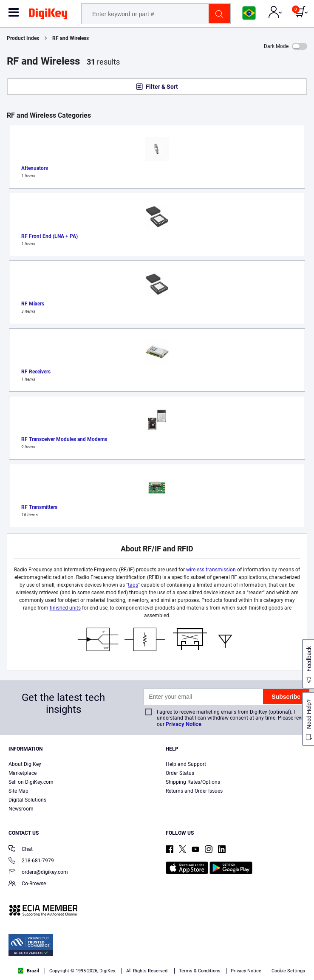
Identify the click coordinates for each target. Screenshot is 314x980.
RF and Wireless (71, 38)
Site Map (18, 791)
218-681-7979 (31, 861)
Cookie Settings (288, 971)
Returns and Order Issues (194, 791)
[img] (48, 15)
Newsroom (21, 809)
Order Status (180, 773)
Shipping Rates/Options (193, 782)
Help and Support (186, 764)
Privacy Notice (184, 724)
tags (133, 585)
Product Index (23, 38)
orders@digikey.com (38, 873)
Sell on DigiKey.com (31, 782)
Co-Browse (27, 884)
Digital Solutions (27, 800)
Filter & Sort (162, 87)
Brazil (28, 971)
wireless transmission (211, 570)
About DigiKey (25, 764)
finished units (65, 608)
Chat (21, 850)
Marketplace (23, 773)
